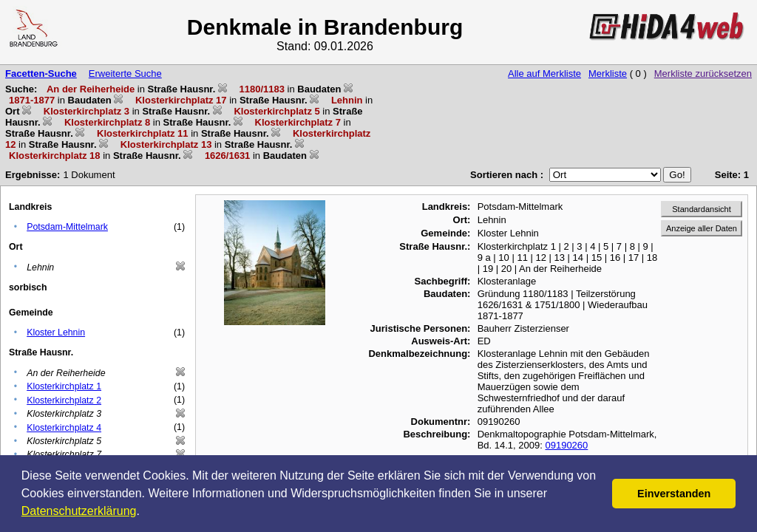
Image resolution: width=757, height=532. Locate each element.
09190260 (566, 445)
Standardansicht (702, 209)
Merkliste (608, 74)
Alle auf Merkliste (544, 74)
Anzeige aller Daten (702, 228)
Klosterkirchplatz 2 (64, 400)
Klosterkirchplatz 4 (64, 428)
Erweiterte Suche (125, 74)
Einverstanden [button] (674, 494)
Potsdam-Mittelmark (67, 227)
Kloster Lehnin (56, 332)
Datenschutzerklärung (79, 511)
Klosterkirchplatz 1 (64, 386)
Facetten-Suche (41, 74)
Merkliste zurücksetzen (703, 74)
